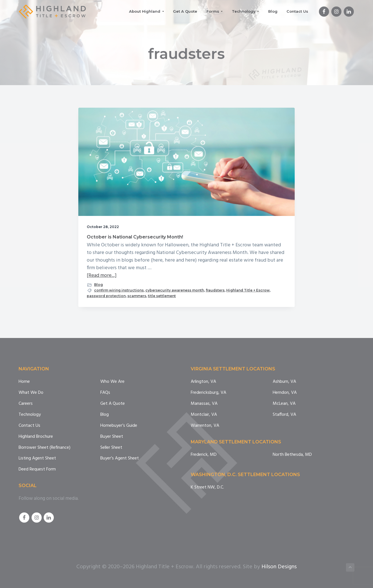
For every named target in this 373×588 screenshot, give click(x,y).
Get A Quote (113, 404)
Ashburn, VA (284, 382)
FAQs (105, 393)
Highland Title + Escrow (248, 290)
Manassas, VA (204, 404)
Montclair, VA (204, 415)
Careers (26, 404)
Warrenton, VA (205, 426)
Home (24, 382)
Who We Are (112, 382)
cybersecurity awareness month (175, 290)
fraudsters (215, 290)
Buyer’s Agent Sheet (120, 458)
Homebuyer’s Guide (119, 426)
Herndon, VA (285, 393)
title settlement (162, 296)
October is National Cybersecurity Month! (135, 237)
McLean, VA (284, 404)
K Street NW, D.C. (207, 488)
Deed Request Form (37, 469)
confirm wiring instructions (119, 290)
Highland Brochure (36, 437)
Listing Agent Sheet (37, 458)
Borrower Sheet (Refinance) (45, 448)
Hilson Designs (279, 567)
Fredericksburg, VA (208, 393)
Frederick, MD (204, 455)
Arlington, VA (203, 382)
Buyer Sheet (112, 437)
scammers (137, 296)
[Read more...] (102, 276)
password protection (106, 296)
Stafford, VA (284, 415)
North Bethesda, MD (292, 455)
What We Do (31, 393)
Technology (30, 415)
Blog (98, 285)
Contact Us (29, 426)
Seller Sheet (111, 448)
